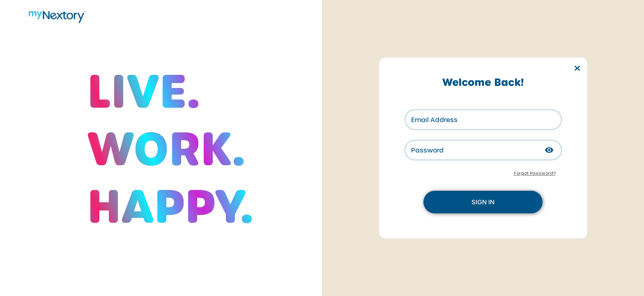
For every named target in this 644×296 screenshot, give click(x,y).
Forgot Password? (535, 173)
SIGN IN (483, 202)
